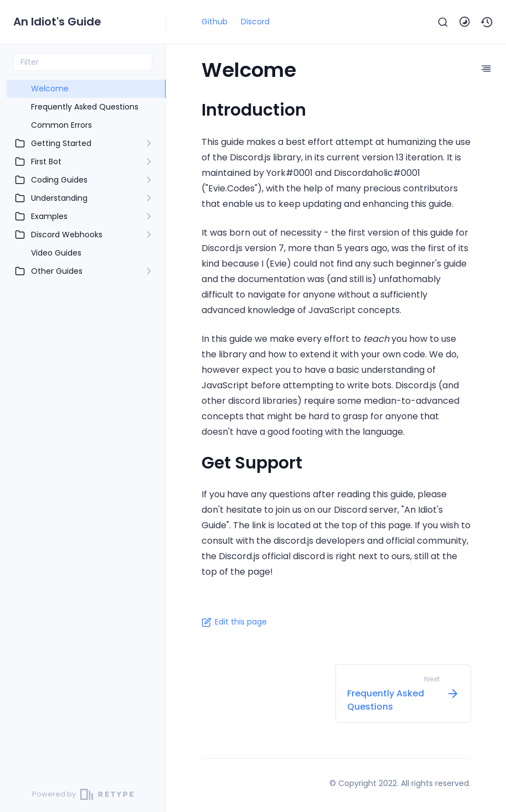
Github (215, 22)
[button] (487, 22)
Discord (255, 22)
